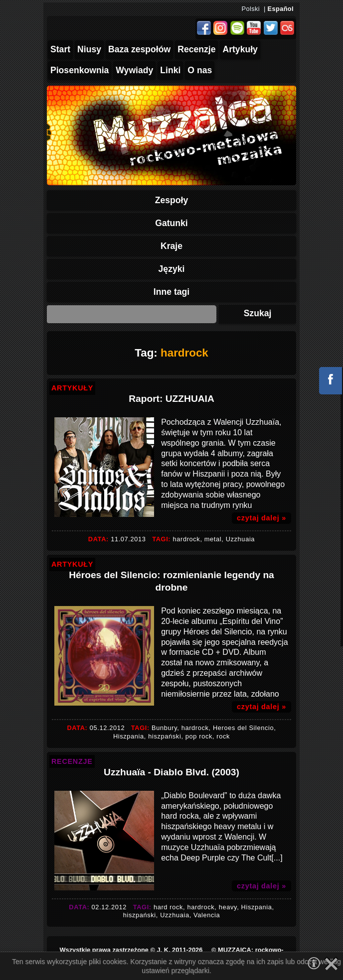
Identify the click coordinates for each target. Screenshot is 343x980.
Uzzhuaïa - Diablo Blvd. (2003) (171, 772)
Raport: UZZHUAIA (171, 399)
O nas (200, 70)
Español (281, 9)
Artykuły (240, 49)
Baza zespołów (139, 49)
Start (60, 49)
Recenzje (196, 49)
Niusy (89, 49)
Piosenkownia (80, 70)
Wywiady (134, 70)
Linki (170, 70)
